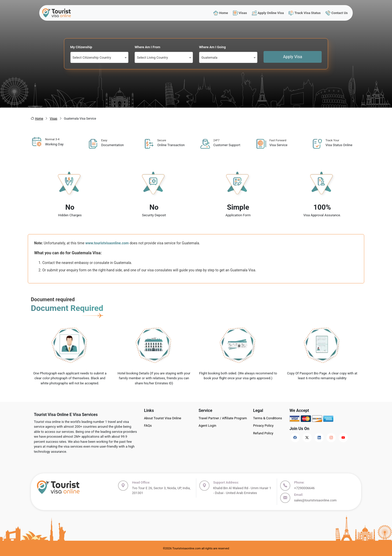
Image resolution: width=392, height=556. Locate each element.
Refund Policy (263, 433)
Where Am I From (147, 47)
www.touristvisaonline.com (107, 243)
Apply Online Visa (268, 13)
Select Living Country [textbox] (152, 58)
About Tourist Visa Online (163, 418)
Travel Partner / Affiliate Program (223, 418)
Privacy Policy (263, 426)
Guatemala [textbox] (209, 58)
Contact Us (337, 13)
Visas (240, 13)
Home (220, 13)
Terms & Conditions (267, 418)
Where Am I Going (212, 47)
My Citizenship (81, 47)
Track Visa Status (305, 13)
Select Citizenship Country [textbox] (92, 58)
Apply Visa (293, 57)
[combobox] (100, 57)
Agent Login (207, 426)
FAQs (148, 426)
